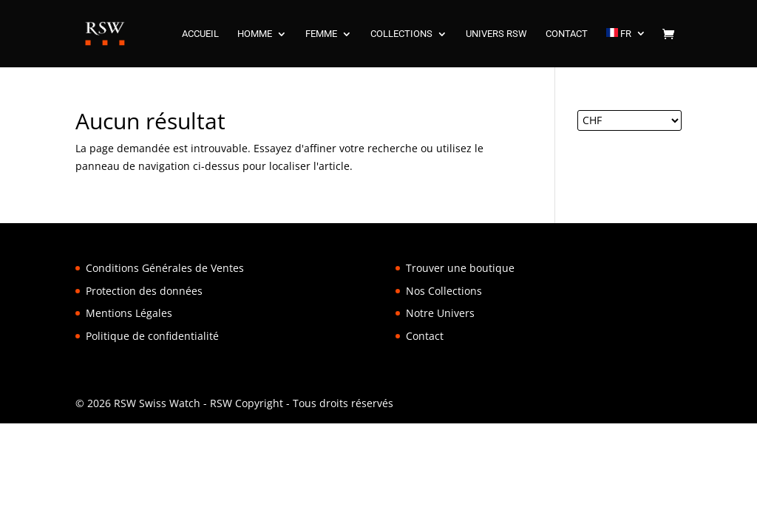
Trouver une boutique (460, 268)
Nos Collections (444, 291)
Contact (425, 336)
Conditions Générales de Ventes (165, 268)
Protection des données (144, 291)
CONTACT (567, 34)
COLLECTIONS (401, 34)
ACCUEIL (200, 34)
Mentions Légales (129, 313)
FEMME (321, 34)
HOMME (255, 34)
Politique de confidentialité (152, 336)
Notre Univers (440, 313)
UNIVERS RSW (496, 34)
